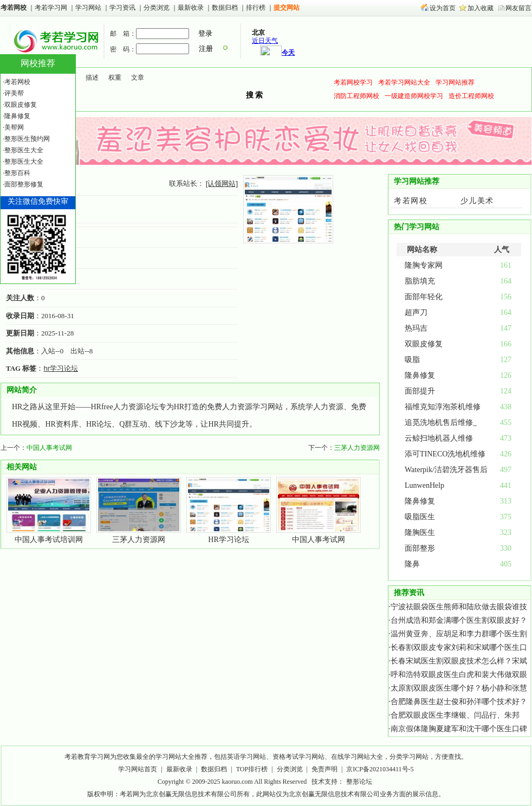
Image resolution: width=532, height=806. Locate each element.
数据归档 (226, 8)
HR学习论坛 (228, 540)
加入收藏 (481, 8)
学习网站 (88, 8)
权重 (115, 78)
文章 (138, 78)
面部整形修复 (24, 184)
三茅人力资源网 (357, 448)
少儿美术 (477, 201)
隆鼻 (412, 564)
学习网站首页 (138, 769)
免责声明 (325, 769)
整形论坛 (359, 782)
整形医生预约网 (27, 139)
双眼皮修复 (424, 344)
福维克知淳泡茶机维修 (443, 407)
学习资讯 (123, 8)
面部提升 (420, 391)
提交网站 (287, 8)
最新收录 (191, 8)
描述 (92, 78)
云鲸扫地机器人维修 (439, 438)
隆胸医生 (420, 533)
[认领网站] (222, 183)
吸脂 (412, 360)
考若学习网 (51, 8)
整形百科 (17, 173)
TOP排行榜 (252, 769)
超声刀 (416, 312)
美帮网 (14, 127)
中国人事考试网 (49, 448)
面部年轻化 (424, 297)
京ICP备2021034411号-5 (380, 769)
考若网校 (14, 8)
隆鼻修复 (420, 375)
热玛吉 (416, 328)
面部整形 (420, 548)
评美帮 (14, 93)
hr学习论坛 (61, 368)
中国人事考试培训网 (49, 540)
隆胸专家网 (424, 265)
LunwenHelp (424, 485)
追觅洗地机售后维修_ (441, 423)
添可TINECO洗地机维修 (445, 454)
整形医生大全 (24, 150)
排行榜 (256, 8)
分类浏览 (157, 8)
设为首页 (443, 8)
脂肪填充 (420, 281)
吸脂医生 (420, 517)
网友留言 (518, 8)
